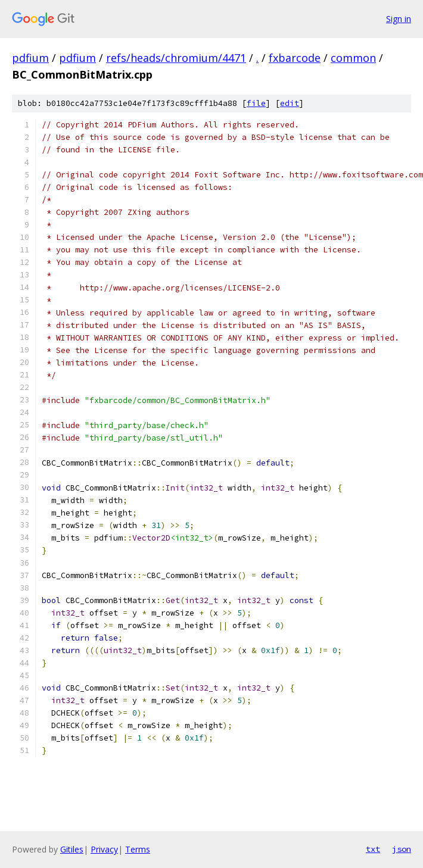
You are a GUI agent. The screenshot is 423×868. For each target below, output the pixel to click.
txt (373, 849)
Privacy (104, 849)
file (256, 103)
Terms (138, 849)
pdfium (30, 58)
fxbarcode (295, 58)
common (353, 58)
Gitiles (72, 849)
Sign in (399, 19)
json (402, 849)
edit (290, 103)
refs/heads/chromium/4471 (176, 58)
